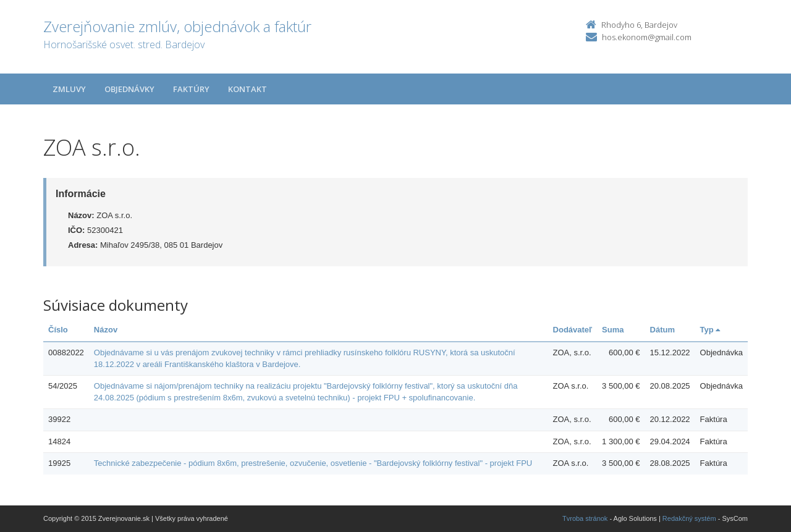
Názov (106, 330)
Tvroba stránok (585, 518)
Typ (710, 330)
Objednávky (129, 89)
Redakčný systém (689, 518)
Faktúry (191, 89)
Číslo (58, 330)
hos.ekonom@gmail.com (647, 37)
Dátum (662, 330)
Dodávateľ (573, 330)
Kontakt (247, 89)
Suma (613, 330)
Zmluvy (69, 89)
